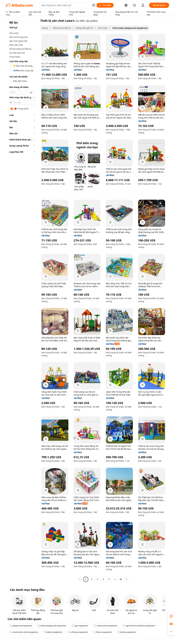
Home (45, 28)
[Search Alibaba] (66, 5)
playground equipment (21, 626)
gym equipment (80, 626)
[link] (171, 616)
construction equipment (106, 626)
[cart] (135, 6)
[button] (94, 5)
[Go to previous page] (80, 579)
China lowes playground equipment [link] (130, 28)
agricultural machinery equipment (139, 626)
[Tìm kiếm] (105, 5)
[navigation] (22, 300)
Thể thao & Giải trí (62, 28)
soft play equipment (78, 632)
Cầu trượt (103, 28)
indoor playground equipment (52, 626)
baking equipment (127, 632)
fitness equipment (103, 632)
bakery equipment (53, 632)
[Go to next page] (127, 579)
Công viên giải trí (84, 28)
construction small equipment (24, 632)
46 (121, 579)
